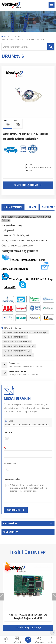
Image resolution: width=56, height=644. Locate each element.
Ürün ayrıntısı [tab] (13, 207)
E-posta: (8, 432)
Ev (4, 36)
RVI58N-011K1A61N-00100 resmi (18, 355)
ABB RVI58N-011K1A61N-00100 (17, 342)
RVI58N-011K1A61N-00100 (15, 337)
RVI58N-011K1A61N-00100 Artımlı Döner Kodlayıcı (25, 332)
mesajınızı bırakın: (12, 479)
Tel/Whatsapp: (10, 464)
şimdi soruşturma (26, 628)
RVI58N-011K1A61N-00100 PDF (17, 351)
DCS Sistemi (16, 36)
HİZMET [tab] (32, 207)
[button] (54, 597)
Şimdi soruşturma (27, 185)
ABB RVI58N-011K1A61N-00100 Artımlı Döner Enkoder (28, 426)
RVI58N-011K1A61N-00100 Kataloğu (19, 346)
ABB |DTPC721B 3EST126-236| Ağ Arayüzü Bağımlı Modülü (28, 616)
